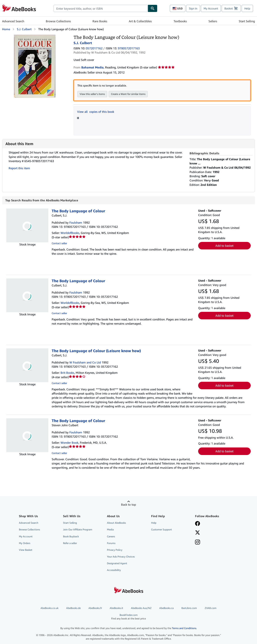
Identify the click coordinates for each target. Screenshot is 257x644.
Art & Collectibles (140, 21)
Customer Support (161, 529)
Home (6, 29)
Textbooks (180, 21)
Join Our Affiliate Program (78, 529)
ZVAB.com (211, 608)
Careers (111, 536)
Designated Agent (117, 563)
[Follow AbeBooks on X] (198, 533)
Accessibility (114, 570)
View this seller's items (92, 94)
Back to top (128, 504)
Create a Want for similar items (128, 94)
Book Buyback (71, 536)
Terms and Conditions (184, 628)
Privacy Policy (115, 550)
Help (247, 8)
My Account (211, 8)
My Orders (25, 543)
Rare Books (100, 21)
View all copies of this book (96, 112)
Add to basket (224, 246)
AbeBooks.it (116, 608)
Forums (111, 543)
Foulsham (76, 222)
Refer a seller (70, 543)
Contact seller (59, 243)
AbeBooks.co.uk (49, 608)
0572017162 (94, 48)
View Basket (26, 550)
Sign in (193, 8)
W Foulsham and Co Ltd (85, 362)
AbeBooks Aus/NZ (141, 608)
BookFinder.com (128, 617)
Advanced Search (13, 21)
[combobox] (101, 8)
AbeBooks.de (73, 608)
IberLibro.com (189, 608)
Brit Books (67, 373)
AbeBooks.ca (166, 608)
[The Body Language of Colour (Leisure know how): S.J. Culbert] (35, 37)
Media (110, 529)
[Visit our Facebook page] (198, 524)
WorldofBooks (70, 233)
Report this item (19, 168)
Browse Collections (58, 21)
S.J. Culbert (24, 29)
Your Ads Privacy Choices (121, 557)
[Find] (153, 8)
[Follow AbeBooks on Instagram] (198, 543)
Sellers (213, 21)
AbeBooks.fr (95, 608)
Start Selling (247, 21)
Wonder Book (69, 443)
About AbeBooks (116, 523)
